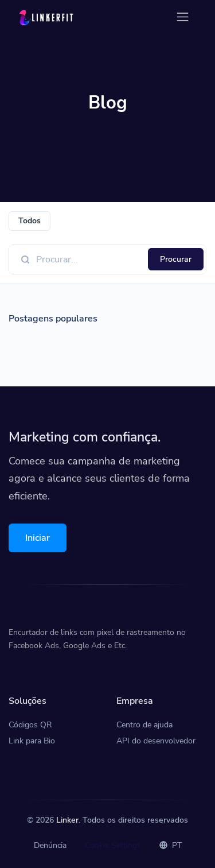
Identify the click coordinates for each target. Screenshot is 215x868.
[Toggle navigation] (183, 17)
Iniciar (38, 538)
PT (171, 845)
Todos (30, 221)
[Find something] (89, 259)
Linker (67, 820)
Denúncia (50, 845)
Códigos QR (30, 725)
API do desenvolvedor (156, 741)
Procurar (176, 259)
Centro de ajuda (144, 725)
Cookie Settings (113, 845)
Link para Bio (32, 741)
